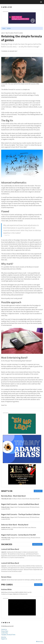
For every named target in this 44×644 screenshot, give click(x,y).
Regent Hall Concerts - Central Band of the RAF (19, 535)
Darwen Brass (6, 577)
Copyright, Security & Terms (8, 635)
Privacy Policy (5, 631)
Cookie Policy (5, 633)
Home (4, 28)
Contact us (4, 629)
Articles (9, 28)
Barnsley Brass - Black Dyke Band (13, 496)
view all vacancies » (37, 544)
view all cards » (38, 585)
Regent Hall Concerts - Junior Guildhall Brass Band (20, 504)
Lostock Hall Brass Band (10, 549)
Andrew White (6, 589)
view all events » (38, 491)
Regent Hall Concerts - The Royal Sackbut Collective (20, 514)
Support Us (4, 639)
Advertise (4, 637)
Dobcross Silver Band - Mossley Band (15, 525)
